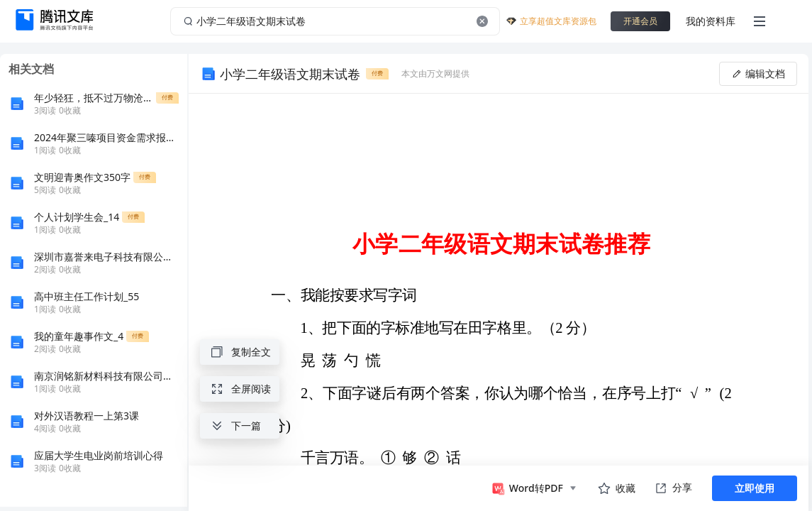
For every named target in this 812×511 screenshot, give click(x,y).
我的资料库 (711, 21)
